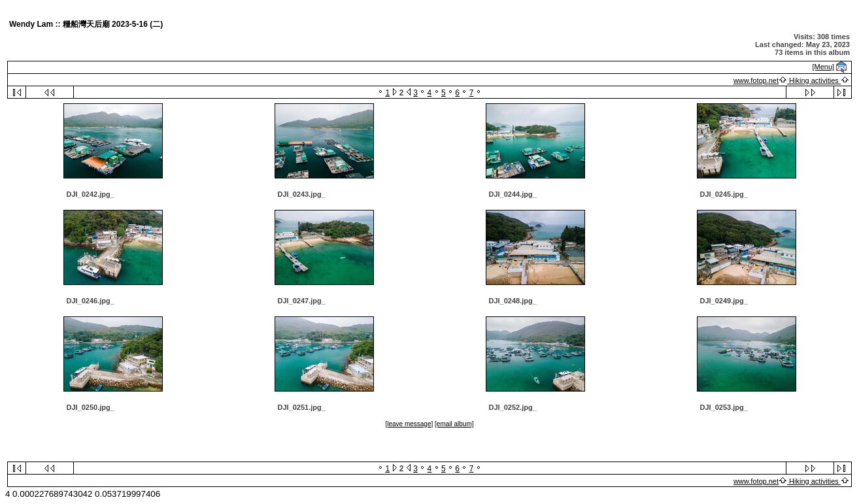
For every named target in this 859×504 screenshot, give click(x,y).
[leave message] (409, 424)
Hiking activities (814, 80)
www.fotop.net (756, 80)
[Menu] (824, 67)
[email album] (454, 424)
